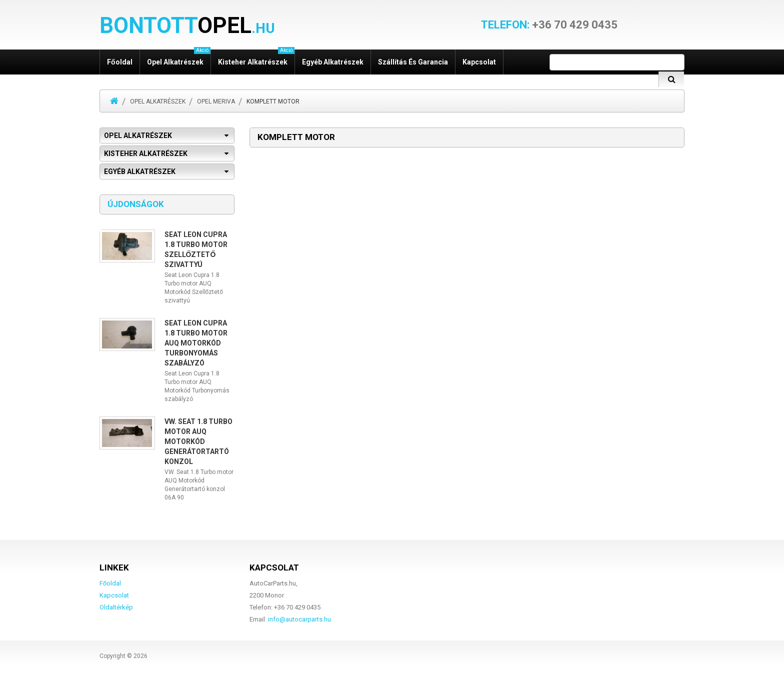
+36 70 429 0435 (549, 25)
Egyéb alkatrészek (333, 62)
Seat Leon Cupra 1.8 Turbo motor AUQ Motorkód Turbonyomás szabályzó (196, 343)
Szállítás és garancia (413, 62)
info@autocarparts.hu (299, 619)
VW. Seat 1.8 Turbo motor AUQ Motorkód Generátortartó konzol (198, 441)
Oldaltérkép (116, 607)
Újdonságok (136, 204)
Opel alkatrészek (179, 58)
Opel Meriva (216, 101)
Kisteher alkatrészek (256, 58)
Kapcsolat (479, 62)
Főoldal (120, 62)
